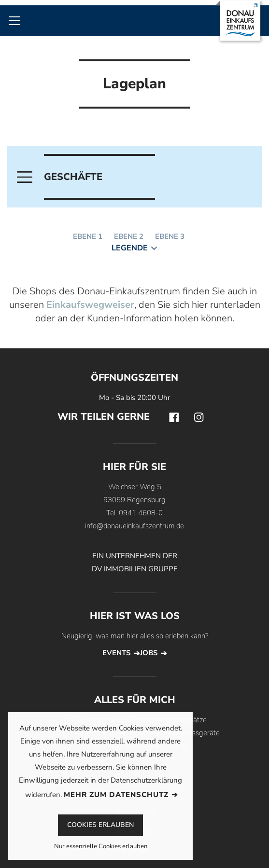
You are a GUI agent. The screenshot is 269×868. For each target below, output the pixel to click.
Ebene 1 (88, 236)
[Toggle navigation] (14, 21)
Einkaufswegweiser (90, 305)
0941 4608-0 (141, 513)
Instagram (199, 417)
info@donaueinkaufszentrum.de (134, 526)
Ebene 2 (129, 236)
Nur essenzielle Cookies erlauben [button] (101, 847)
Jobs (149, 653)
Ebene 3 (170, 236)
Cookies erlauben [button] (100, 825)
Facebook (174, 417)
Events (116, 653)
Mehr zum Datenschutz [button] (116, 795)
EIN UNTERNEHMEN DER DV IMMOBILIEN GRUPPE (135, 562)
